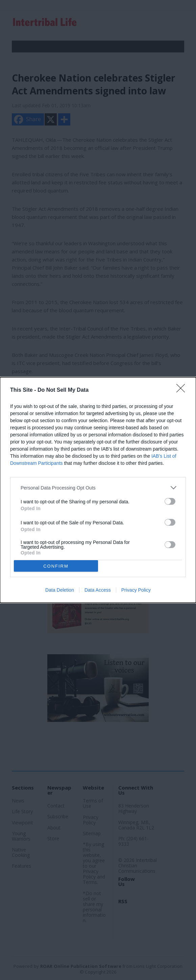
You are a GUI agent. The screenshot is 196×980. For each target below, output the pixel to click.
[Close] (183, 390)
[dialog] (98, 490)
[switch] (170, 501)
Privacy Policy (136, 590)
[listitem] (98, 488)
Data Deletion (60, 590)
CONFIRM (56, 566)
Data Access (98, 590)
